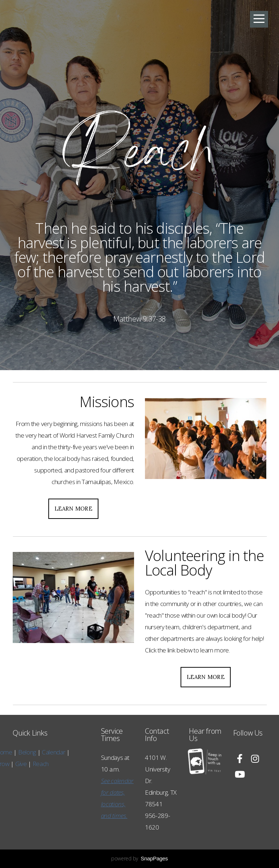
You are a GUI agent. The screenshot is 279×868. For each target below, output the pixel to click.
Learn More (73, 509)
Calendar (26, 752)
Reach (12, 764)
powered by (139, 858)
